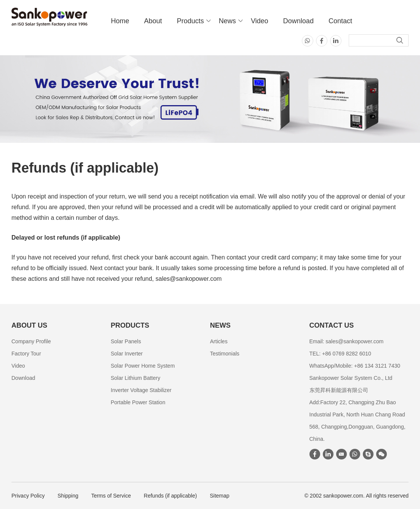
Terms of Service (111, 496)
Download (298, 21)
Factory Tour (26, 354)
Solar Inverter (127, 354)
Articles (219, 341)
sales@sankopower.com (354, 341)
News (227, 21)
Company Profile (31, 341)
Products (190, 21)
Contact (340, 21)
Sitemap (220, 496)
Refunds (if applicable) (170, 496)
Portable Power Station (138, 402)
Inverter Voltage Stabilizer (141, 390)
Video (260, 21)
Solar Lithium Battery (136, 378)
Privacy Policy (28, 496)
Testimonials (225, 354)
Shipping (68, 496)
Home (120, 21)
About (153, 21)
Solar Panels (126, 341)
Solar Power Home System (143, 366)
